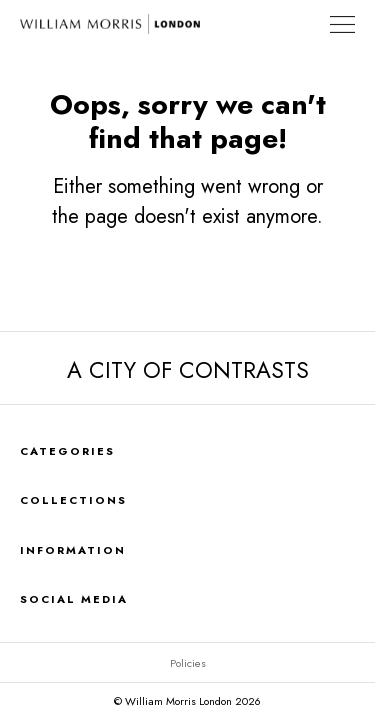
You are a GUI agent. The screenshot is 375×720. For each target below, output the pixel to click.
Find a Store (304, 24)
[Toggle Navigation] (342, 24)
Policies (188, 663)
